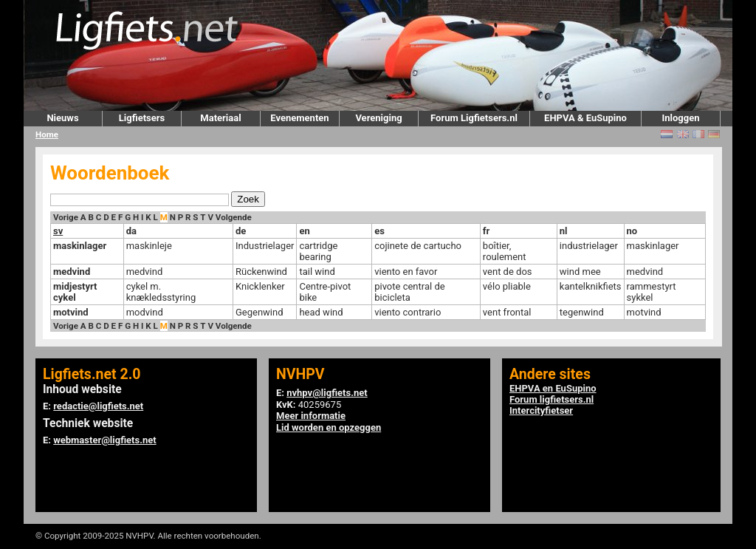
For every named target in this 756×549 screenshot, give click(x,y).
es (379, 231)
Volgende (234, 217)
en (304, 231)
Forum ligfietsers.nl (551, 399)
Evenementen (299, 118)
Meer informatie (311, 416)
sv (58, 231)
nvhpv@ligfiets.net (327, 393)
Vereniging (378, 118)
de (241, 231)
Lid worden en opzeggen (329, 427)
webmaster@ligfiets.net (104, 440)
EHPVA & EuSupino (585, 118)
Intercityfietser (541, 410)
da (131, 231)
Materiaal (220, 118)
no (632, 231)
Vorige (66, 217)
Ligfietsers (142, 118)
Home (47, 134)
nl (564, 231)
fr (486, 231)
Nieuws (62, 118)
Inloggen (680, 118)
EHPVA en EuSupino (553, 388)
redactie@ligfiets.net (98, 406)
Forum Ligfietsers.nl (474, 118)
